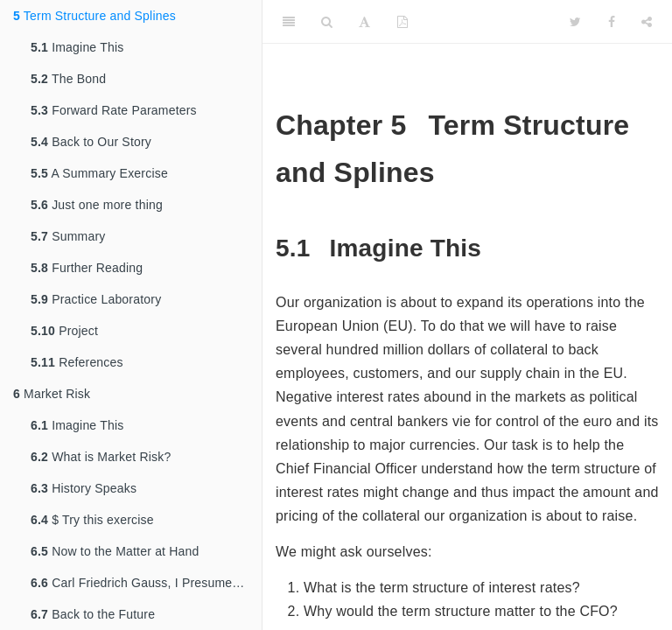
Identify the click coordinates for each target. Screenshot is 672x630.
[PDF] (402, 22)
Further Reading (87, 268)
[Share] (647, 22)
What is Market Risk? (101, 457)
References (77, 362)
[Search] (327, 22)
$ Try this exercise (92, 520)
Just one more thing (97, 205)
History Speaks (84, 488)
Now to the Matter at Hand (115, 551)
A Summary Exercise (99, 173)
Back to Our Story (91, 142)
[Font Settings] (364, 22)
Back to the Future (93, 614)
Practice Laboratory (96, 299)
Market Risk (52, 394)
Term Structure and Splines (94, 16)
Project (64, 331)
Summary (68, 236)
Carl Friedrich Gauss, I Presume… (138, 583)
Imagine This (77, 47)
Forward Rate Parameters (114, 110)
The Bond (68, 79)
